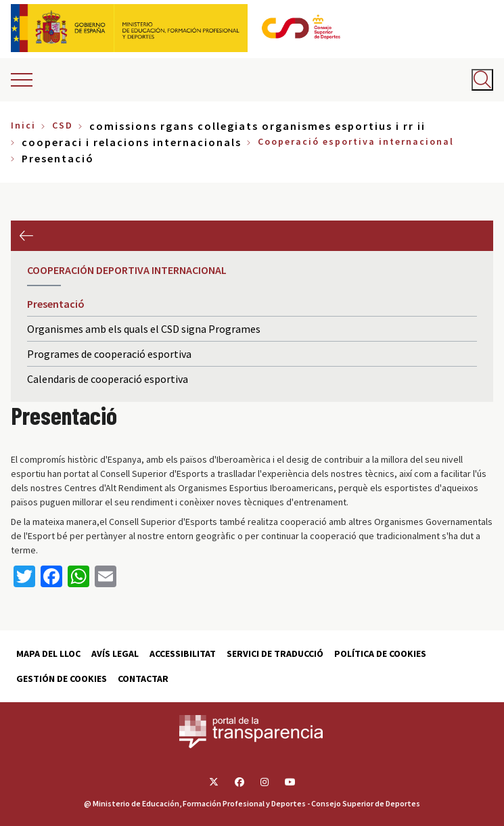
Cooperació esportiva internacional (356, 141)
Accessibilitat (183, 653)
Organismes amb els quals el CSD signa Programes (144, 329)
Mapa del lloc (48, 653)
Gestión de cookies (62, 679)
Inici (23, 125)
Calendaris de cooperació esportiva (108, 379)
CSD (63, 125)
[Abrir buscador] (482, 80)
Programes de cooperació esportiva (109, 354)
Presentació (56, 304)
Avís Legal (115, 653)
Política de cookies (380, 653)
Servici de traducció (275, 653)
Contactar (143, 679)
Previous (26, 236)
